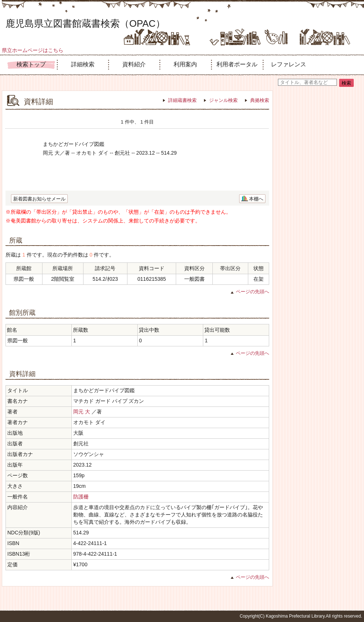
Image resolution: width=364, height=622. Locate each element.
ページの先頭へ (252, 292)
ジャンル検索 (223, 100)
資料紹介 (134, 64)
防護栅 (81, 497)
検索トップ (31, 64)
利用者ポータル (237, 64)
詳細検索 (83, 64)
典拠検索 (260, 100)
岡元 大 (82, 412)
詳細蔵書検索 (182, 100)
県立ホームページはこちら (33, 50)
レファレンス (289, 64)
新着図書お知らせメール (39, 199)
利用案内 (185, 64)
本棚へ (256, 199)
